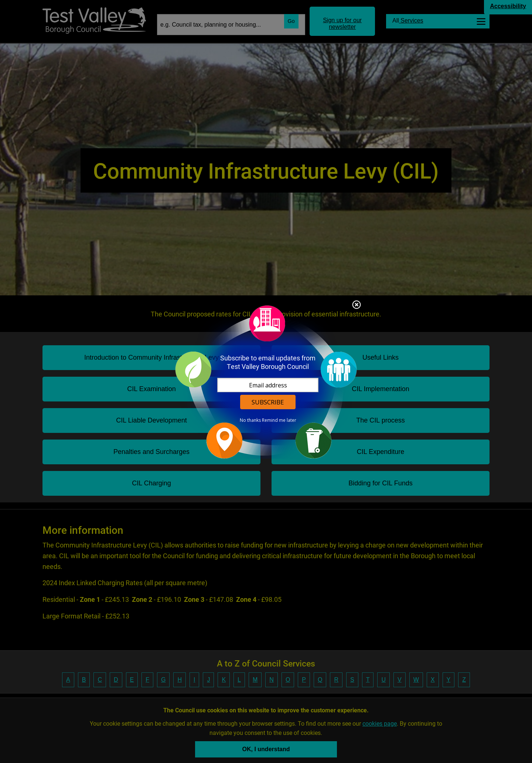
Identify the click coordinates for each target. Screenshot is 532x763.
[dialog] (266, 382)
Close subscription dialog (357, 305)
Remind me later (279, 420)
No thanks (250, 420)
